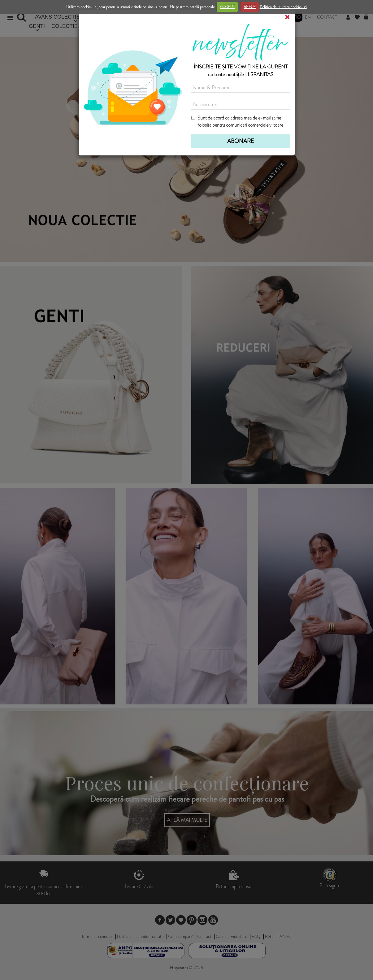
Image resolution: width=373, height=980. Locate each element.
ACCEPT (227, 7)
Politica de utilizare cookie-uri (283, 7)
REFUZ (250, 7)
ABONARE (241, 141)
